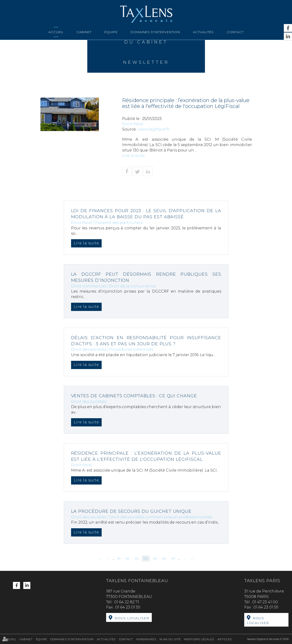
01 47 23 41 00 (265, 602)
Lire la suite (133, 156)
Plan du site (170, 639)
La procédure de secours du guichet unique (132, 511)
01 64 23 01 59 (128, 607)
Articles (225, 639)
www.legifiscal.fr (154, 129)
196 (164, 559)
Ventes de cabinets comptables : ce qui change (134, 396)
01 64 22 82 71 (127, 602)
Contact (235, 32)
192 (128, 559)
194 (146, 559)
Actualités (203, 32)
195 (155, 559)
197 (173, 559)
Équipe (111, 32)
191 (119, 559)
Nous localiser (132, 618)
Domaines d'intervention (155, 32)
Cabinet (84, 32)
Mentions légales (199, 639)
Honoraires (146, 639)
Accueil (56, 32)
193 (137, 559)
